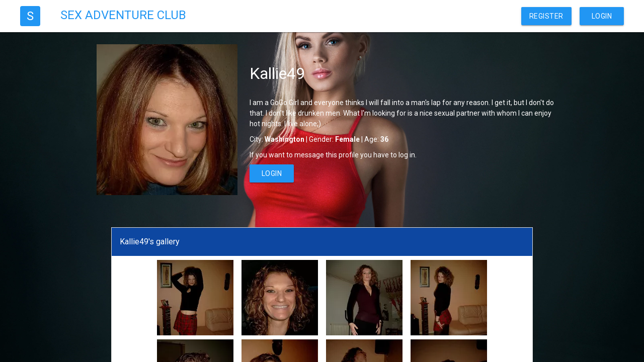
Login (602, 16)
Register (546, 16)
